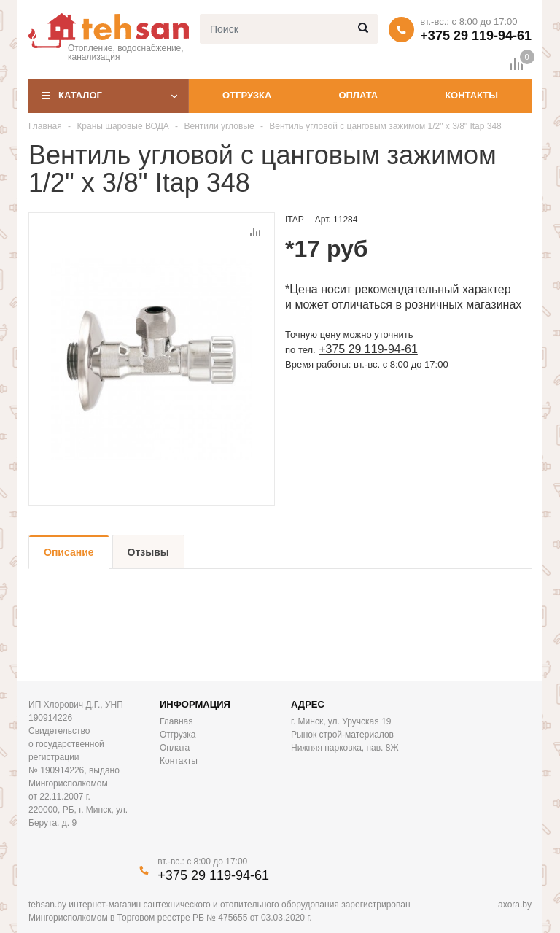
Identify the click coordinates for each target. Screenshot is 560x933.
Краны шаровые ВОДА (122, 126)
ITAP (295, 220)
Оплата (358, 95)
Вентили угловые (219, 126)
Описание (69, 552)
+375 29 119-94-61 (476, 36)
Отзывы (148, 552)
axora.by (515, 905)
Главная (45, 126)
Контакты (471, 95)
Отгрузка (247, 95)
